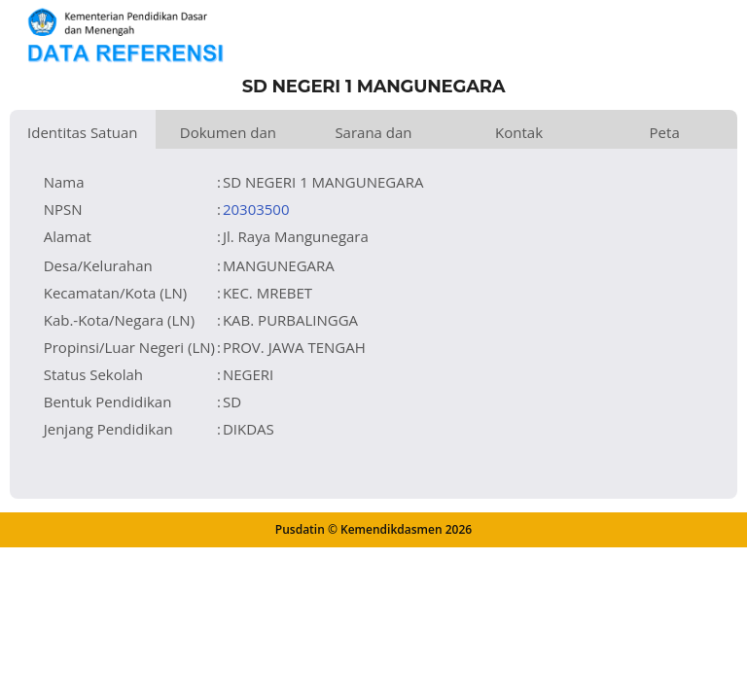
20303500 (256, 209)
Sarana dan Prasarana (373, 136)
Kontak (519, 132)
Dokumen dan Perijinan (228, 136)
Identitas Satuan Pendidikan (83, 136)
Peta (665, 132)
